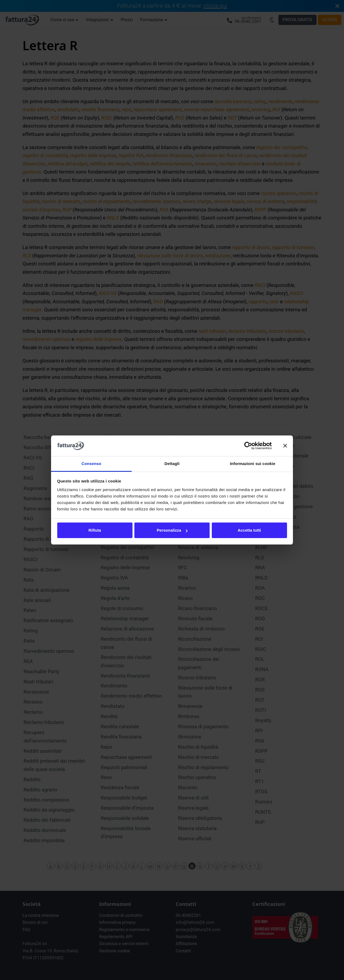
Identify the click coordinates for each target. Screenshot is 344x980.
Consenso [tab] (91, 464)
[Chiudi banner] (285, 446)
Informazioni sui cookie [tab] (253, 464)
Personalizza (172, 530)
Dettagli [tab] (172, 464)
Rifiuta (95, 530)
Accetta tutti (249, 530)
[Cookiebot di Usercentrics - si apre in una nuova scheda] (248, 446)
